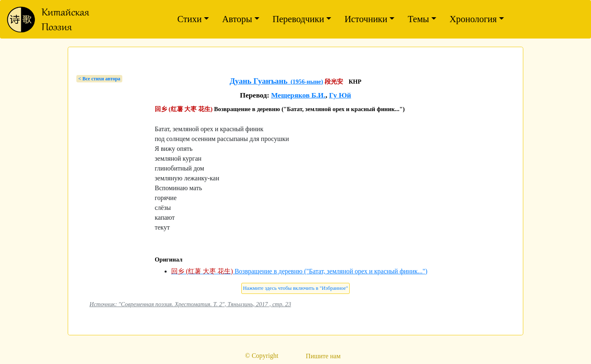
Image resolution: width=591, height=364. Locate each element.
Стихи (190, 19)
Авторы (237, 19)
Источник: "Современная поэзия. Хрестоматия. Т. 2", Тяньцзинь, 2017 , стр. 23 (190, 304)
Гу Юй (340, 95)
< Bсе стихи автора (99, 79)
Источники (366, 19)
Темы (418, 19)
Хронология (473, 19)
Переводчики (298, 19)
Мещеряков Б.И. (298, 95)
